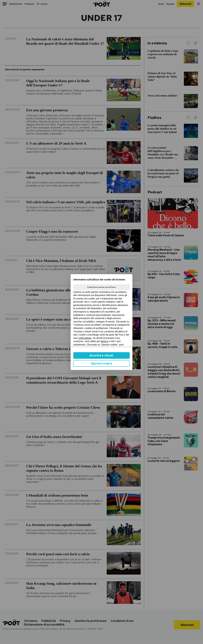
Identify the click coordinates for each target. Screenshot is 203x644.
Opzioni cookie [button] (102, 364)
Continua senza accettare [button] (101, 287)
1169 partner (85, 338)
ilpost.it (104, 341)
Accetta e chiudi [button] (101, 355)
